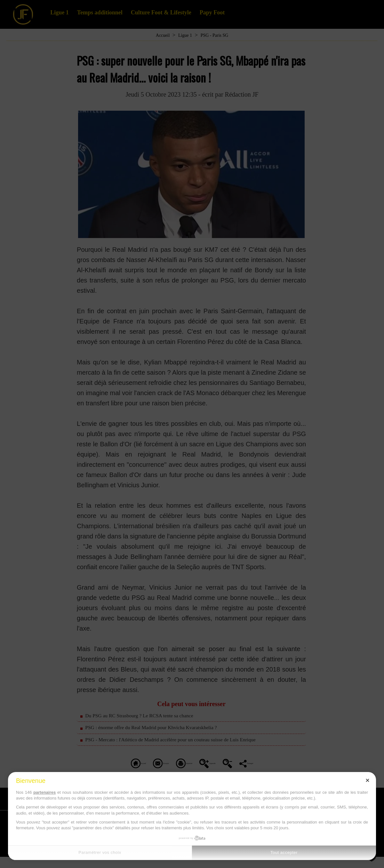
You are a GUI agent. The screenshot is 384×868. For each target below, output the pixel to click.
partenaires (44, 792)
